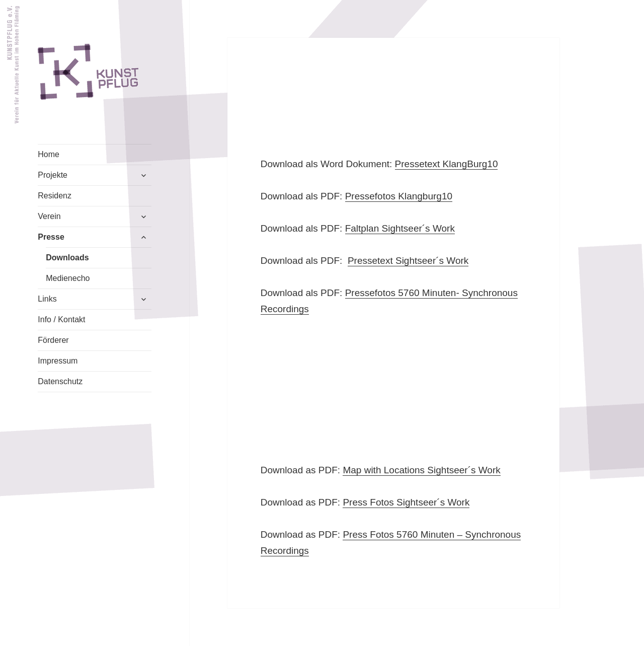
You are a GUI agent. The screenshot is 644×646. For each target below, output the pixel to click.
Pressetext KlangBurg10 (447, 164)
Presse (51, 237)
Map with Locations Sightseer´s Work (421, 470)
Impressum (58, 361)
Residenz (55, 196)
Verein (49, 216)
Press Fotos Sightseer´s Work (406, 502)
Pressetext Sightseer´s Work (408, 261)
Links (47, 299)
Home (49, 154)
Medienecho (68, 278)
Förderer (53, 340)
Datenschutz (60, 381)
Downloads (67, 258)
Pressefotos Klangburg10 (399, 196)
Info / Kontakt (61, 319)
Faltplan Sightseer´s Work (400, 228)
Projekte (53, 175)
